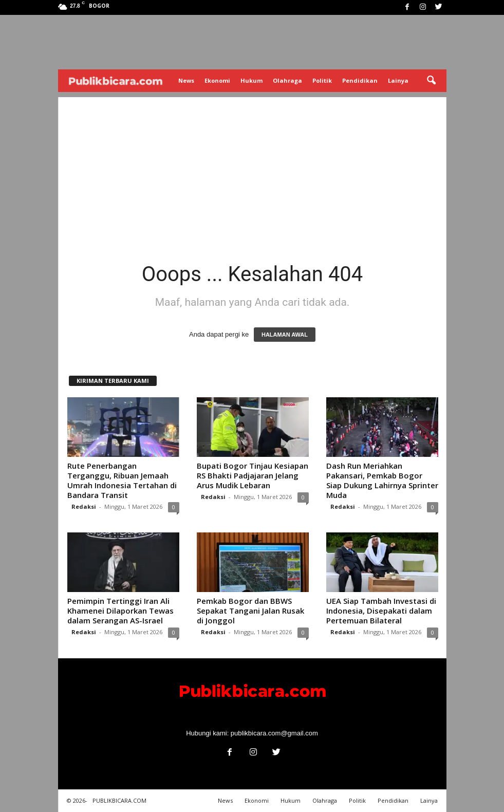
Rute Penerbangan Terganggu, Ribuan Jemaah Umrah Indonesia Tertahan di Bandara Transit (122, 480)
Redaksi (84, 506)
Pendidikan (360, 80)
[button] (431, 81)
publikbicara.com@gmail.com (274, 733)
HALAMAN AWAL (285, 335)
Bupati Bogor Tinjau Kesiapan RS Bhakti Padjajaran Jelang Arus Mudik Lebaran (253, 475)
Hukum (251, 80)
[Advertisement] (252, 169)
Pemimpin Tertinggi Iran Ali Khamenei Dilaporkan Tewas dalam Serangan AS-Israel (120, 611)
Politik (322, 80)
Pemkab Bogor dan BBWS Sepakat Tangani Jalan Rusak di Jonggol (250, 611)
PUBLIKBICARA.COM (119, 800)
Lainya (398, 80)
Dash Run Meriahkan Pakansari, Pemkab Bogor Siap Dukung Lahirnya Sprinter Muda (382, 480)
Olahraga (287, 80)
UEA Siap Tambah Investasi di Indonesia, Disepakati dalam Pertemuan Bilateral (381, 611)
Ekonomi (217, 80)
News (186, 80)
